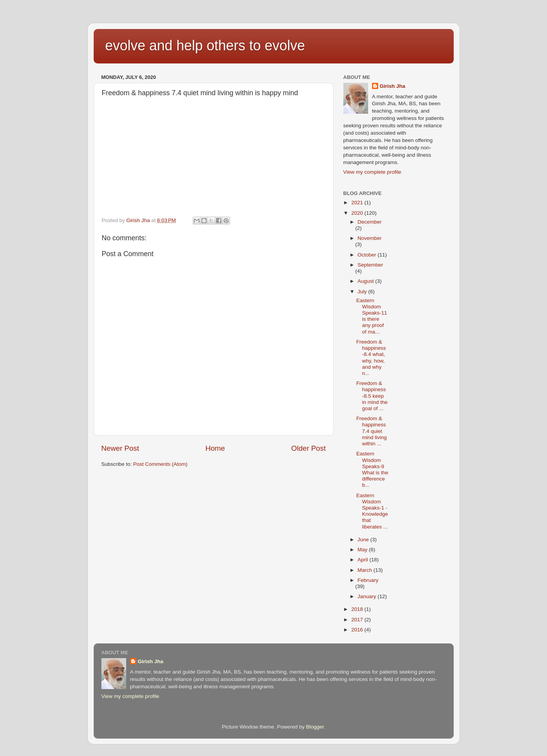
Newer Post (120, 448)
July (363, 292)
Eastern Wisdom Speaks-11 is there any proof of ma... (372, 316)
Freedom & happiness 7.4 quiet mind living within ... (371, 431)
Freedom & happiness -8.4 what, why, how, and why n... (371, 357)
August (367, 281)
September (370, 265)
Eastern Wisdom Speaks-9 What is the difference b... (372, 469)
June (364, 540)
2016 (358, 630)
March (366, 570)
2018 (358, 609)
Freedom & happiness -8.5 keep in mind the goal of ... (372, 396)
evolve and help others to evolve (205, 45)
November (370, 238)
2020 (358, 213)
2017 (358, 620)
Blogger (315, 727)
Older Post (308, 448)
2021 (358, 203)
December (370, 222)
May (363, 550)
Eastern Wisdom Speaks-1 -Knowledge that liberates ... (372, 511)
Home (215, 448)
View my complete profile (372, 172)
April (364, 560)
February (368, 580)
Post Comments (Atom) (160, 464)
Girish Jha (393, 86)
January (368, 596)
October (368, 255)
